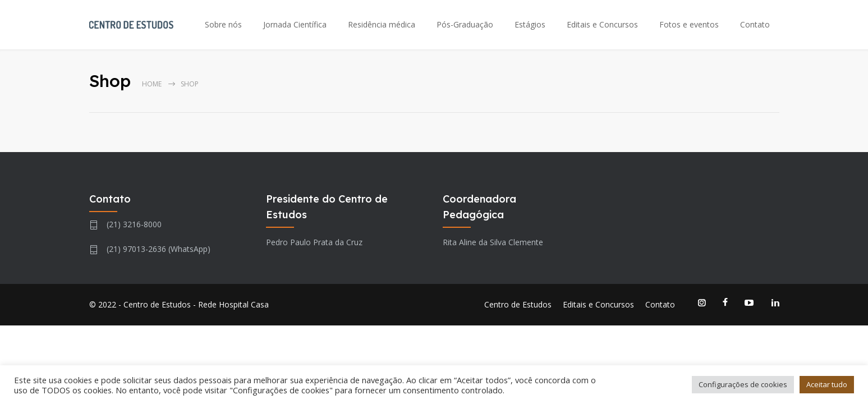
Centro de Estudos (518, 304)
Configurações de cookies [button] (743, 384)
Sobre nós (223, 24)
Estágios (530, 24)
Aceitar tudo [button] (827, 384)
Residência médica (382, 24)
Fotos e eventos (689, 24)
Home (152, 84)
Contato (755, 24)
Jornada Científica (295, 24)
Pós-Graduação (465, 24)
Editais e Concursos (602, 24)
